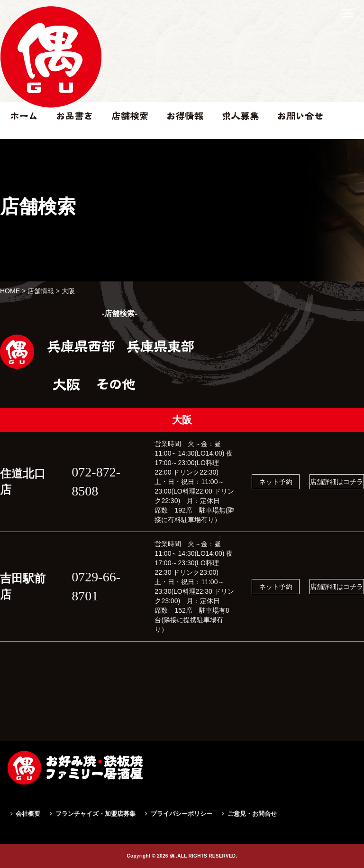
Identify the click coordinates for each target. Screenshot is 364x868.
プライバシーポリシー (182, 814)
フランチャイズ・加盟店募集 (96, 814)
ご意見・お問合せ (252, 814)
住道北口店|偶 (51, 117)
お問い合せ (294, 134)
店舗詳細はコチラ (337, 482)
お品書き (70, 134)
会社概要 (28, 814)
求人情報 (236, 134)
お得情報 (181, 134)
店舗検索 (125, 134)
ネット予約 (276, 482)
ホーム (19, 134)
